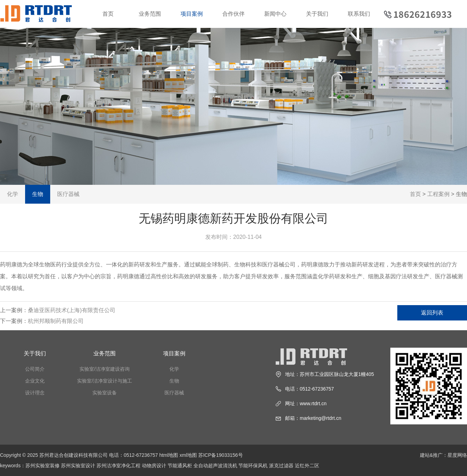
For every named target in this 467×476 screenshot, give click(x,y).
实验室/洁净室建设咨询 (105, 369)
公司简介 (35, 369)
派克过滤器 (281, 466)
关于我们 (317, 14)
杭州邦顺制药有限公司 (56, 321)
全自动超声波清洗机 (215, 466)
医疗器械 (68, 194)
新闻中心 (275, 14)
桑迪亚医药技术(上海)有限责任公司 (72, 310)
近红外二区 (307, 466)
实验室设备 (105, 393)
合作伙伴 (233, 14)
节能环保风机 (253, 466)
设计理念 (35, 393)
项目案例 (192, 14)
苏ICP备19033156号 (221, 455)
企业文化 (35, 381)
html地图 (169, 455)
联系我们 (359, 14)
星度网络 (457, 455)
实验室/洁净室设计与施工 (105, 381)
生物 (38, 194)
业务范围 (150, 14)
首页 (108, 14)
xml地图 (188, 455)
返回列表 (432, 313)
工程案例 (438, 194)
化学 (13, 194)
